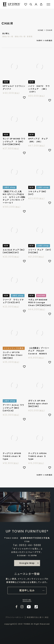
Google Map (27, 563)
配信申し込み (27, 590)
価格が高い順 (20, 36)
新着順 (30, 36)
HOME (41, 30)
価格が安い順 (8, 36)
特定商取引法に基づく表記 (38, 617)
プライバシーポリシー (14, 617)
